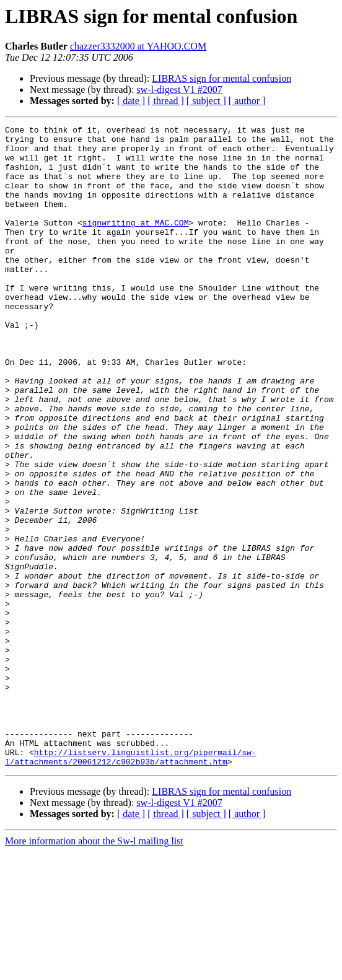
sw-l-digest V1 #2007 (179, 90)
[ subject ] (206, 101)
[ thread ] (166, 101)
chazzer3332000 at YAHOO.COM (138, 46)
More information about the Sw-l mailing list (94, 969)
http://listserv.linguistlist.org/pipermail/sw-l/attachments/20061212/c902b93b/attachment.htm (131, 884)
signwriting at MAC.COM (136, 243)
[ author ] (247, 101)
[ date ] (131, 101)
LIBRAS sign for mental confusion (221, 78)
